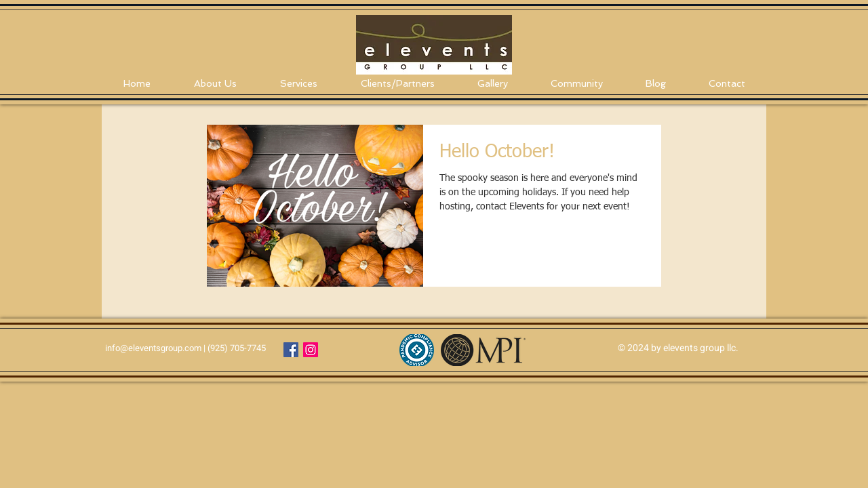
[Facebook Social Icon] (291, 350)
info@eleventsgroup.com (153, 348)
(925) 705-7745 (237, 348)
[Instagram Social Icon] (311, 350)
